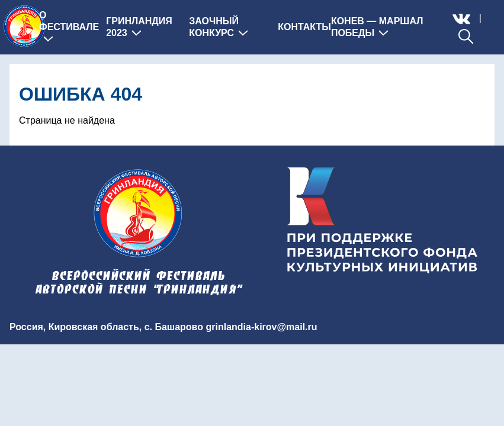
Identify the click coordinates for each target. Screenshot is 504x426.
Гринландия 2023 (139, 27)
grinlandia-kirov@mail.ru (261, 327)
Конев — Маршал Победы (377, 27)
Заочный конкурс (218, 27)
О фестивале (69, 27)
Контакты (304, 27)
